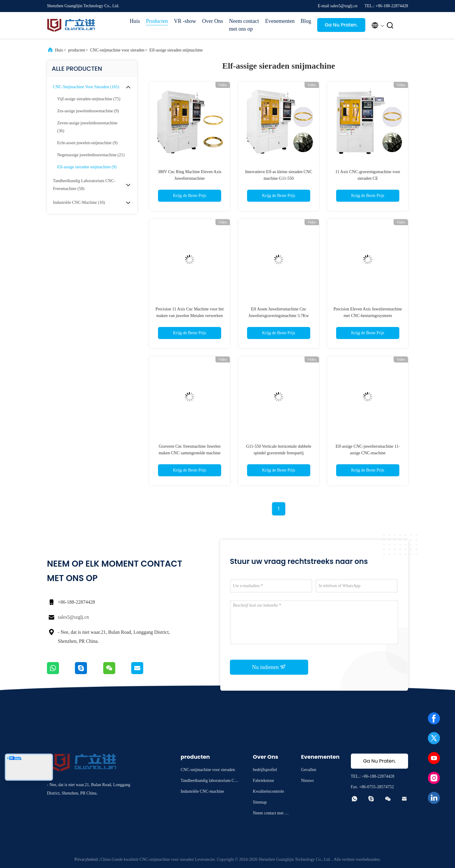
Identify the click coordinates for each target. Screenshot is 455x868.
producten (76, 50)
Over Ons (213, 21)
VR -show (185, 21)
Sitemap (260, 802)
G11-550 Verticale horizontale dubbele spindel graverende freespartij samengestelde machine (279, 453)
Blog (306, 21)
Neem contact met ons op (244, 25)
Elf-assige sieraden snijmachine (176, 50)
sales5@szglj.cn (73, 617)
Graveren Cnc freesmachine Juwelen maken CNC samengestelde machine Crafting (190, 453)
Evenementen (280, 21)
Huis (135, 21)
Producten (157, 21)
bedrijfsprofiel (265, 770)
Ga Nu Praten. (341, 25)
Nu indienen (269, 667)
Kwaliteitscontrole (268, 791)
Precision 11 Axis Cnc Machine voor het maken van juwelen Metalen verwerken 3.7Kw (190, 316)
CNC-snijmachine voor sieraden (117, 50)
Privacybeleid (86, 859)
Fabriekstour (263, 781)
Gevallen (309, 770)
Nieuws (307, 781)
